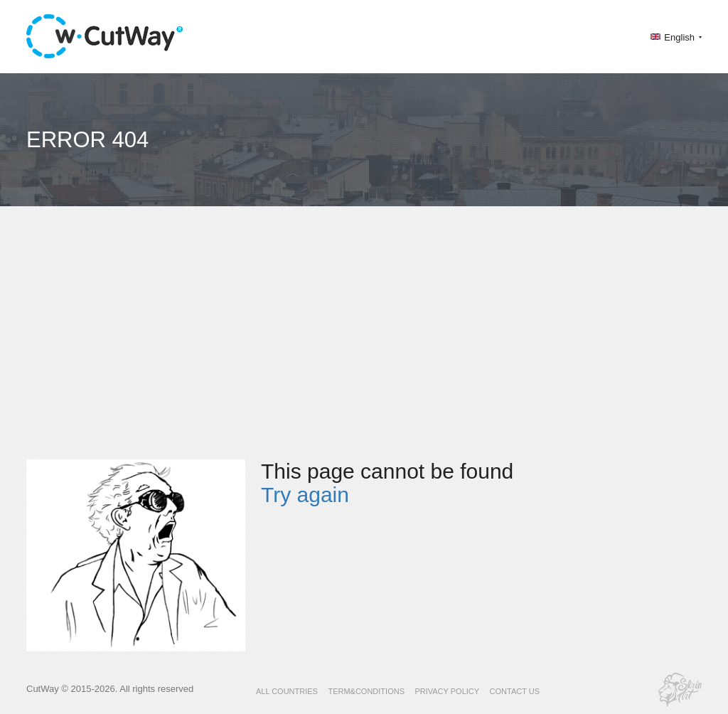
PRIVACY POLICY (447, 691)
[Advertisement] (364, 346)
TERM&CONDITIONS (366, 691)
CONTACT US (515, 691)
